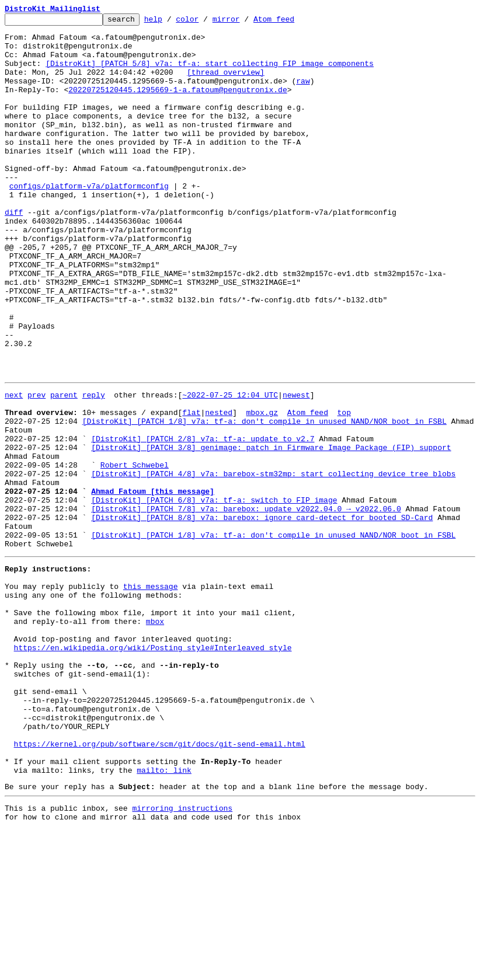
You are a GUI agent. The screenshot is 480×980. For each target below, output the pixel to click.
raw (303, 95)
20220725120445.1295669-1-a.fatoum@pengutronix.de (178, 105)
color (205, 22)
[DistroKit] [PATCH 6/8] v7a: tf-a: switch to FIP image (214, 594)
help (171, 22)
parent (64, 468)
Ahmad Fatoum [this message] (153, 584)
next (14, 468)
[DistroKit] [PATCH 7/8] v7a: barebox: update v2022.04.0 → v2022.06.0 (246, 605)
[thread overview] (226, 84)
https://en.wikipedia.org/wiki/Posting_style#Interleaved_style (153, 768)
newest (296, 468)
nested (219, 489)
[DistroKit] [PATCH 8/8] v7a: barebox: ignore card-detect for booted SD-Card (262, 615)
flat (191, 489)
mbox (155, 737)
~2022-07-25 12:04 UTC (230, 468)
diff (14, 252)
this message (151, 695)
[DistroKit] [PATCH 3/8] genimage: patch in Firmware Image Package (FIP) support (271, 531)
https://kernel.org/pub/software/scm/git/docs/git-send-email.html (160, 884)
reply (94, 468)
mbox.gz (262, 489)
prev (36, 468)
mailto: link (164, 915)
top (344, 489)
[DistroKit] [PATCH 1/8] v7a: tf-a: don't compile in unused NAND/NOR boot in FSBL (265, 500)
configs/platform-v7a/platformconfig (89, 221)
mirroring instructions (182, 957)
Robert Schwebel (135, 552)
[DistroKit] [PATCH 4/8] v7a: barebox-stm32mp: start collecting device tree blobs (273, 563)
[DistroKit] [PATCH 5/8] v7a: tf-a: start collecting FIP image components (210, 74)
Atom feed (292, 22)
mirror (244, 22)
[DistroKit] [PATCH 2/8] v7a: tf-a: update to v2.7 (203, 521)
